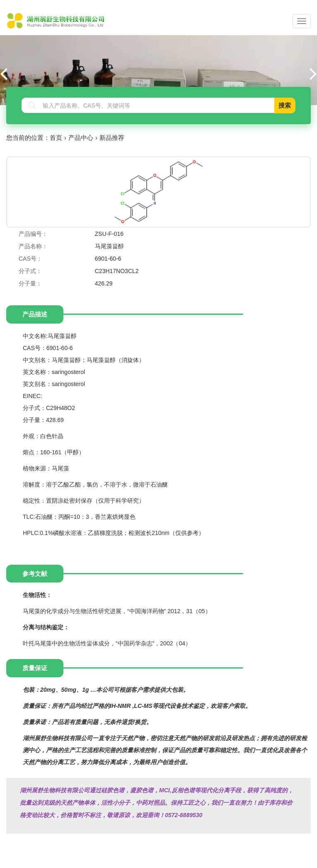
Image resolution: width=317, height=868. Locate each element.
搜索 (285, 105)
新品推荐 (112, 138)
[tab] (153, 314)
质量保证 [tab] (35, 668)
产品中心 (81, 138)
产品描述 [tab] (35, 314)
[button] (313, 73)
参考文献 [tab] (35, 574)
